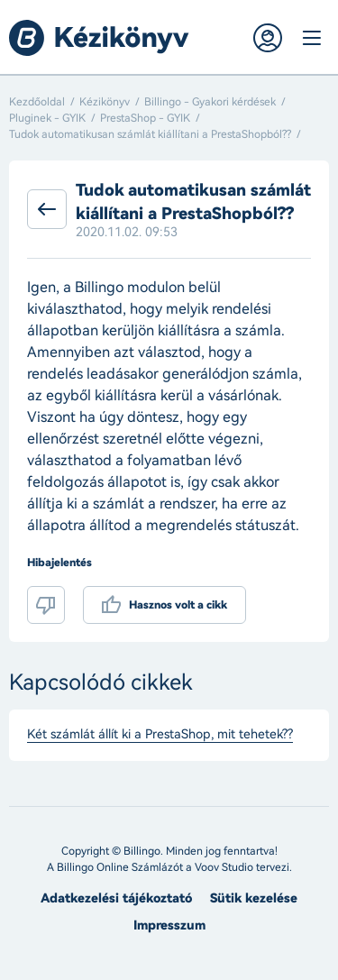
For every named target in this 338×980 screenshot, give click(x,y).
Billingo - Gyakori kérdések (210, 102)
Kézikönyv (105, 102)
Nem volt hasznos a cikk (46, 605)
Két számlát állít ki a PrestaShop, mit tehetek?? (160, 735)
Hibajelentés (59, 563)
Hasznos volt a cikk (178, 605)
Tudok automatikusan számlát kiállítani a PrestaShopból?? (150, 134)
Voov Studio (224, 867)
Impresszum (169, 925)
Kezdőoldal (37, 102)
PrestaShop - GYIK (145, 118)
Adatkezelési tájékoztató (116, 898)
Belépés (268, 38)
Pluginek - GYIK (47, 118)
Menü (311, 38)
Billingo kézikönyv (99, 38)
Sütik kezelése (254, 898)
